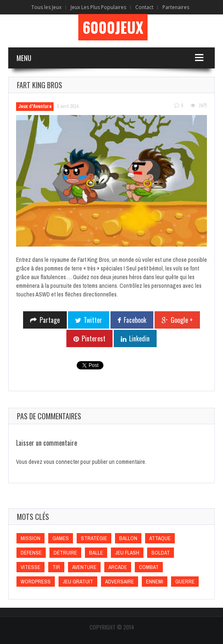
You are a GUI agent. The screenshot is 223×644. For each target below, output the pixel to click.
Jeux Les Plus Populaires (98, 7)
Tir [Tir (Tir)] (56, 567)
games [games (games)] (61, 538)
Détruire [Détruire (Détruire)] (65, 553)
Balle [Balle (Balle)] (96, 553)
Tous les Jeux (46, 7)
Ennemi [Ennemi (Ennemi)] (155, 582)
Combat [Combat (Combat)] (149, 567)
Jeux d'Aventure (35, 106)
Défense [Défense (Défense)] (31, 553)
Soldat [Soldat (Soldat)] (161, 553)
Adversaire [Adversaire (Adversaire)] (120, 582)
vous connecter (61, 462)
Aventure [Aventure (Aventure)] (84, 567)
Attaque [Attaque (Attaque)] (160, 538)
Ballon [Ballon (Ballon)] (128, 538)
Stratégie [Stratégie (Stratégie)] (94, 538)
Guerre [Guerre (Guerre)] (185, 582)
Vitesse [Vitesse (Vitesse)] (31, 567)
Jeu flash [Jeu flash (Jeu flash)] (127, 553)
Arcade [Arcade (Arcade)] (118, 567)
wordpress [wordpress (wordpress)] (36, 582)
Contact (144, 7)
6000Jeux (113, 27)
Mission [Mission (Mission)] (31, 538)
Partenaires (176, 7)
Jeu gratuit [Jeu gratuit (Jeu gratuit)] (78, 582)
